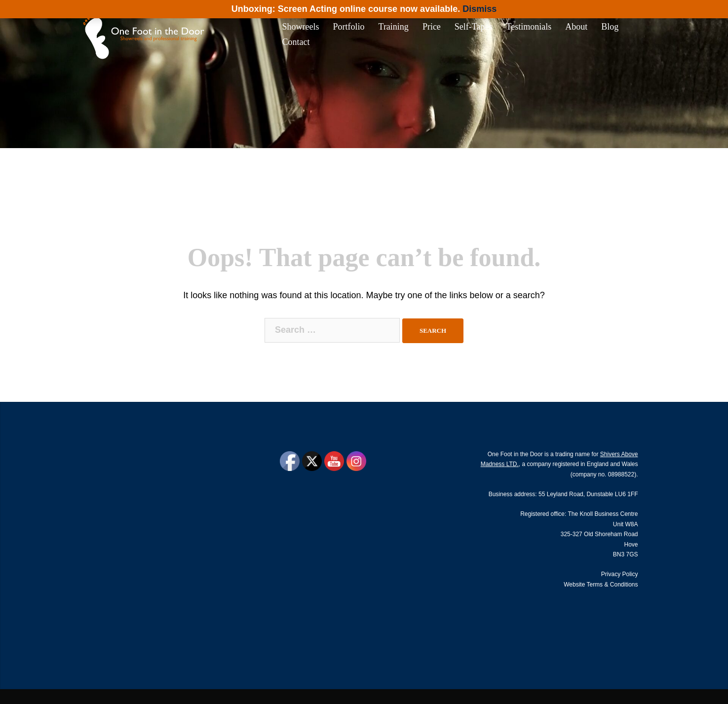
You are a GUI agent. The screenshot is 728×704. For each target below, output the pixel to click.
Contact (296, 42)
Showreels (301, 27)
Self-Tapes (474, 27)
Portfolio (349, 27)
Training (394, 27)
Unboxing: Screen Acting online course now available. (346, 9)
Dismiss (479, 9)
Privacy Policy (620, 574)
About (576, 27)
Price (432, 27)
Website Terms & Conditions (601, 585)
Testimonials (529, 27)
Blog (610, 27)
